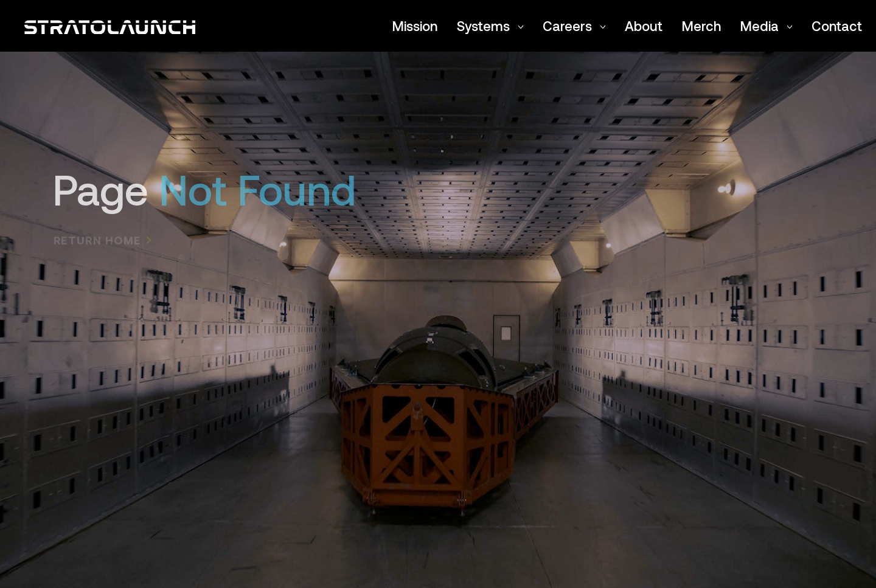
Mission (415, 26)
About (644, 26)
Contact (837, 26)
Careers (574, 26)
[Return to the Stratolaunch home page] (110, 26)
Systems (490, 26)
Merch (701, 26)
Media (766, 26)
